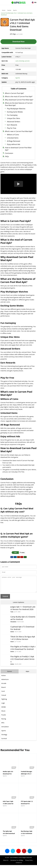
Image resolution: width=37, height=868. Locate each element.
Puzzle (4, 718)
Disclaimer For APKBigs (17, 863)
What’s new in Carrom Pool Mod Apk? (19, 131)
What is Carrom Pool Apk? (15, 93)
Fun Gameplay (12, 115)
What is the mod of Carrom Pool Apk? (19, 96)
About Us (6, 863)
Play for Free (12, 128)
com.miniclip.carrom (23, 61)
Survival (4, 741)
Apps (27, 674)
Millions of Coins (13, 135)
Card (3, 694)
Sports (15, 10)
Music (3, 714)
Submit (5, 599)
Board (3, 690)
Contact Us (19, 866)
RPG (3, 726)
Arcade (4, 686)
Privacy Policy (29, 863)
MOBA (4, 710)
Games (9, 10)
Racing (4, 722)
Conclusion (9, 153)
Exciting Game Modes (15, 112)
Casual (4, 698)
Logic (3, 706)
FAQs (7, 156)
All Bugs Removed (14, 141)
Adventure (5, 682)
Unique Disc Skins (14, 118)
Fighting (4, 702)
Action (12, 635)
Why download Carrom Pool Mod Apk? (19, 100)
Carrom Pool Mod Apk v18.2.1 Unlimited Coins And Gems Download (17, 14)
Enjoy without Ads (14, 144)
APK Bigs (13, 34)
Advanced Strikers (14, 122)
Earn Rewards (12, 125)
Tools (12, 615)
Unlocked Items (13, 138)
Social (12, 645)
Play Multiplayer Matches (16, 109)
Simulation (13, 625)
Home (4, 10)
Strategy (4, 737)
